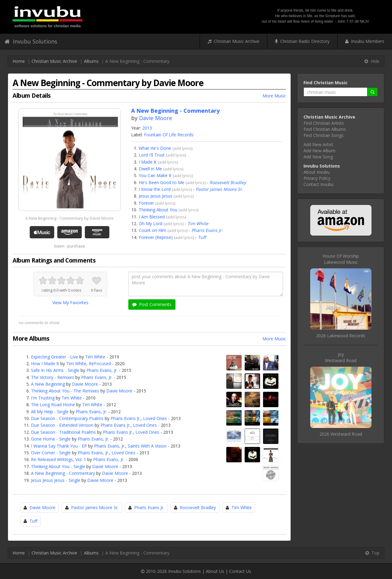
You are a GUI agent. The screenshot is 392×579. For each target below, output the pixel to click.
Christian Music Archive (234, 41)
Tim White (198, 223)
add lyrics (183, 148)
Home (19, 61)
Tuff (202, 237)
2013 (147, 128)
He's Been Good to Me (162, 182)
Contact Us (240, 571)
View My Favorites (70, 303)
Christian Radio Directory (302, 41)
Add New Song (318, 157)
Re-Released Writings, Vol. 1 (58, 459)
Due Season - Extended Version (62, 425)
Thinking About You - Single (58, 466)
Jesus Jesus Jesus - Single (56, 480)
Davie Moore (156, 118)
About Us (215, 571)
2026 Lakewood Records (341, 336)
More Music (274, 96)
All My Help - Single (50, 412)
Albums (91, 61)
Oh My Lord (151, 223)
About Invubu (317, 172)
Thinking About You (158, 210)
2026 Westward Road (341, 434)
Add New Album (319, 151)
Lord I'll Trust (152, 155)
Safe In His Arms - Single (55, 370)
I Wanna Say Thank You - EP (59, 446)
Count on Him (153, 230)
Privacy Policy (317, 178)
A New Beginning (48, 384)
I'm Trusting (43, 398)
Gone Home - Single (51, 439)
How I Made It (45, 363)
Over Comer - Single (51, 453)
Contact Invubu (318, 184)
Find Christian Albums (325, 129)
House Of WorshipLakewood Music (341, 259)
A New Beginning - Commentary (63, 473)
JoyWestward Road (341, 357)
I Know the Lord (155, 189)
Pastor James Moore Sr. (219, 189)
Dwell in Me (150, 169)
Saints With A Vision (147, 446)
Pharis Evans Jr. (207, 230)
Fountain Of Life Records (169, 135)
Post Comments (152, 304)
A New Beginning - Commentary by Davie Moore (70, 218)
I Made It (148, 162)
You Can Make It (155, 175)
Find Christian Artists (324, 123)
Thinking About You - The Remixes (65, 391)
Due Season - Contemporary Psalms (67, 418)
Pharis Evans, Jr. (102, 370)
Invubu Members (365, 41)
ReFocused (100, 363)
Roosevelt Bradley (228, 182)
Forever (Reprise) (156, 237)
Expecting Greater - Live (55, 357)
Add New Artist (318, 144)
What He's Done (155, 148)
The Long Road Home (53, 405)
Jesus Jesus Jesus (156, 196)
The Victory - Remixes (53, 377)
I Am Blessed (152, 217)
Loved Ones (155, 418)
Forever (146, 203)
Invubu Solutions (31, 41)
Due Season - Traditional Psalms (63, 432)
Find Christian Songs (324, 135)
